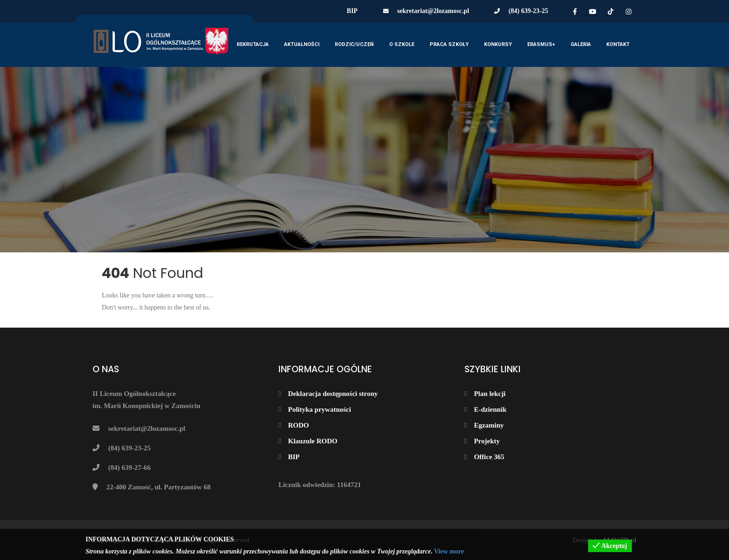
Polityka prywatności (319, 409)
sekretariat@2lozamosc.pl (433, 11)
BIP (352, 11)
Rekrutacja (253, 44)
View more (449, 551)
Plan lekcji (490, 394)
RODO (298, 425)
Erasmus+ (541, 44)
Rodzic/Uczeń (354, 44)
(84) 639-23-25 (528, 11)
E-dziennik (490, 409)
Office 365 (489, 457)
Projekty (487, 441)
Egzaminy (489, 425)
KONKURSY (498, 44)
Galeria (581, 44)
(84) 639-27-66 (129, 468)
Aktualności (302, 44)
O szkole (402, 44)
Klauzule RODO (312, 441)
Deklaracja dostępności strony (333, 394)
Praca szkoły (449, 44)
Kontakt (618, 44)
